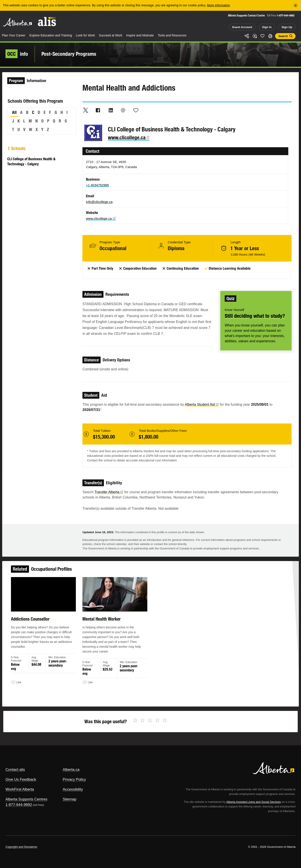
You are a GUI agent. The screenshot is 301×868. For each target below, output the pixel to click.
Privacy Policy (74, 779)
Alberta (17, 22)
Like (262, 36)
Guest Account (242, 27)
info (17, 54)
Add (255, 36)
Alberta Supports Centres (26, 799)
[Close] (296, 5)
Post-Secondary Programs (69, 54)
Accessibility (73, 789)
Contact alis (15, 770)
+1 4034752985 (97, 185)
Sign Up (287, 27)
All (14, 112)
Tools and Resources (172, 35)
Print (270, 36)
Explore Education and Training (51, 35)
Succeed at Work (110, 35)
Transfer (109, 492)
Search (283, 36)
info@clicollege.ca (99, 202)
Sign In (267, 27)
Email (123, 110)
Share (247, 36)
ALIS (47, 22)
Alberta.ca (71, 770)
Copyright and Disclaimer (21, 847)
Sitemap (69, 799)
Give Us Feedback (21, 779)
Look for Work (85, 35)
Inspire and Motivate (140, 35)
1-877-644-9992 (286, 15)
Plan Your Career (14, 35)
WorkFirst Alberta (20, 789)
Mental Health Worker (106, 625)
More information (218, 5)
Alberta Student (202, 404)
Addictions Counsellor (42, 625)
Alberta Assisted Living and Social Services (254, 802)
